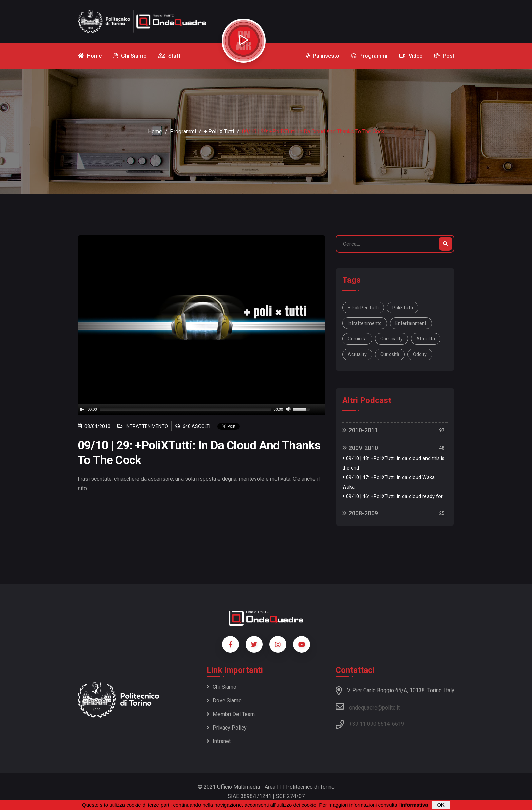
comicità (357, 339)
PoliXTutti (403, 308)
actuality (357, 354)
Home (155, 132)
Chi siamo (222, 687)
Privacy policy (227, 728)
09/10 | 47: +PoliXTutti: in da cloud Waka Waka (388, 482)
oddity (420, 354)
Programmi (183, 132)
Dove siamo (224, 701)
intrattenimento (365, 323)
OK (441, 805)
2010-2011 (360, 430)
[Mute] (288, 409)
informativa (414, 805)
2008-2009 (360, 513)
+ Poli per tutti (363, 308)
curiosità (390, 354)
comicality (392, 339)
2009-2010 (360, 448)
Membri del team (231, 714)
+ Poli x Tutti (219, 132)
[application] (202, 409)
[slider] (185, 409)
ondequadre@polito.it (368, 706)
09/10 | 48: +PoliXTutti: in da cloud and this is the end (393, 463)
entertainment (411, 323)
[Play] (82, 409)
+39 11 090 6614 (369, 724)
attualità (426, 339)
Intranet (219, 741)
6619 (398, 724)
